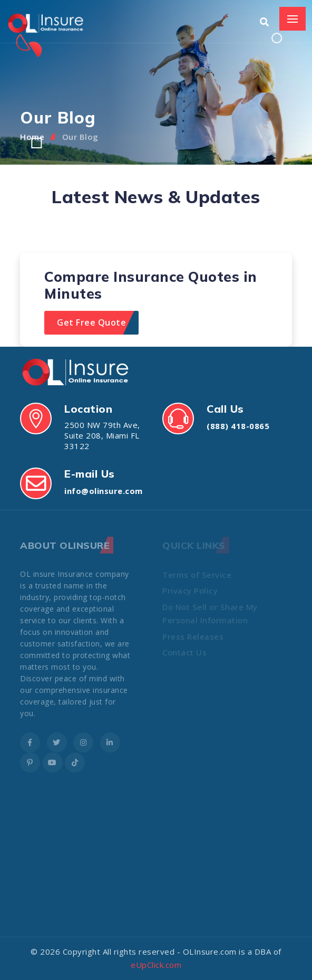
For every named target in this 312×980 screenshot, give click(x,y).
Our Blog (80, 137)
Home (32, 137)
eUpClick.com (156, 965)
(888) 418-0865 (238, 426)
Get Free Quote (91, 322)
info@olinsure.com (104, 491)
